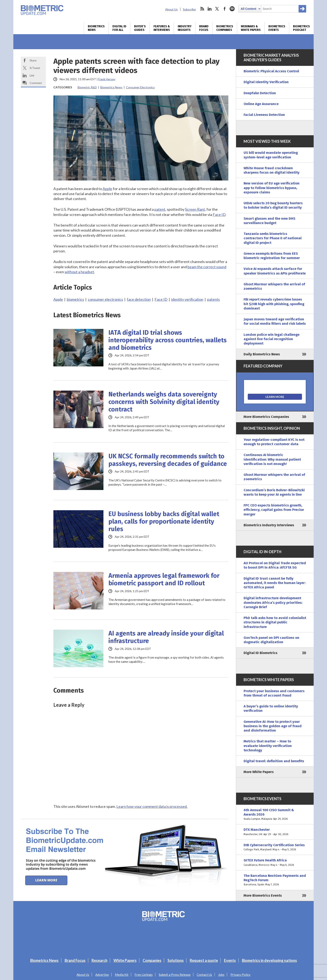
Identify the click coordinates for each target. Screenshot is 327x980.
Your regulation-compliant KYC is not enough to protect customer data (274, 442)
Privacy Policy (240, 975)
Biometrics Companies (225, 28)
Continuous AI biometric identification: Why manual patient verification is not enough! (272, 459)
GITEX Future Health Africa (275, 863)
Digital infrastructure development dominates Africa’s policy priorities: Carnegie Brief (273, 603)
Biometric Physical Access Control (271, 71)
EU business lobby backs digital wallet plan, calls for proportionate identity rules (164, 521)
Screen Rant (195, 209)
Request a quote (204, 960)
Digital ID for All (119, 28)
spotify (232, 9)
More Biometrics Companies (266, 417)
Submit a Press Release (175, 975)
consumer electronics (105, 299)
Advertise (102, 975)
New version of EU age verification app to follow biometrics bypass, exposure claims (272, 188)
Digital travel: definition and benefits (274, 761)
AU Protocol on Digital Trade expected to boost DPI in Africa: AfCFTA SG (275, 565)
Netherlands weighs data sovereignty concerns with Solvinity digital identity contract (164, 402)
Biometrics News (96, 28)
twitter (217, 9)
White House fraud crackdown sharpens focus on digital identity (272, 170)
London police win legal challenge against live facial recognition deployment (272, 339)
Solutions (176, 960)
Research (99, 960)
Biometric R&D (87, 87)
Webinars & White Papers (251, 28)
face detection (139, 299)
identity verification (187, 299)
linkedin (210, 9)
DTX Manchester (275, 832)
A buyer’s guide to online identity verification (271, 708)
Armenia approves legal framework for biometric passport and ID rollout (164, 579)
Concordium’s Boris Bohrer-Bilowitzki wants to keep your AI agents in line (274, 492)
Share (33, 60)
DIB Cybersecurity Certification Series (275, 847)
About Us (171, 9)
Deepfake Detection (260, 93)
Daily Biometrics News (262, 354)
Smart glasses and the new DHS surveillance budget (269, 221)
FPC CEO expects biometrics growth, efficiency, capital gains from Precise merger (274, 510)
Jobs (221, 975)
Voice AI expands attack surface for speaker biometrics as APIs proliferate (275, 271)
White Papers (125, 960)
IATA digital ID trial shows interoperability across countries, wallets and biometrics (168, 340)
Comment (36, 83)
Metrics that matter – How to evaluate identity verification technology (268, 746)
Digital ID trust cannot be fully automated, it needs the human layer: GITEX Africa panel (275, 583)
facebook (225, 9)
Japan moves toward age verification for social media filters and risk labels (275, 321)
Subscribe (189, 9)
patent (160, 209)
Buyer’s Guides (140, 28)
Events (230, 960)
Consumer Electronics (140, 87)
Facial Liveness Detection (264, 115)
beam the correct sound (207, 267)
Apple (107, 189)
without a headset (79, 272)
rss (202, 9)
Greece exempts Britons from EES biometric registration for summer (272, 256)
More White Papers (259, 772)
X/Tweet (35, 68)
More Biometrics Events (263, 895)
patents (213, 299)
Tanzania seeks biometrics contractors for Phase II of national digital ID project (273, 238)
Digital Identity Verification (266, 82)
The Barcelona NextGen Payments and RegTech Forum (275, 880)
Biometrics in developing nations (269, 960)
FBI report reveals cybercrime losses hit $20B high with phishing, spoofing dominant (274, 304)
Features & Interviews (162, 28)
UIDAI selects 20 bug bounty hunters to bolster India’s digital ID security (273, 205)
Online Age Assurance (261, 104)
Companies (152, 960)
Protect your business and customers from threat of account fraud (274, 693)
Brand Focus (204, 28)
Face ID (219, 214)
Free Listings (144, 975)
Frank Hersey (107, 79)
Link (32, 75)
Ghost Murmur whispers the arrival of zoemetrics (274, 286)
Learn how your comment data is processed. (152, 806)
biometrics (75, 299)
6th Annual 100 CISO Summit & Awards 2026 (275, 815)
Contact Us (204, 975)
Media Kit (122, 975)
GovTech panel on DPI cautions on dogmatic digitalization (271, 640)
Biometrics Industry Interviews (269, 525)
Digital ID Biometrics (260, 653)
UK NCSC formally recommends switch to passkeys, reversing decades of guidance (168, 460)
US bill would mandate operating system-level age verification (271, 155)
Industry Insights (185, 28)
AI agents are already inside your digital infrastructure (166, 637)
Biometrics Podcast (301, 28)
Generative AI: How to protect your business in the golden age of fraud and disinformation (273, 726)
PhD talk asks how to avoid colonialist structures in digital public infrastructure (275, 622)
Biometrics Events (277, 28)
